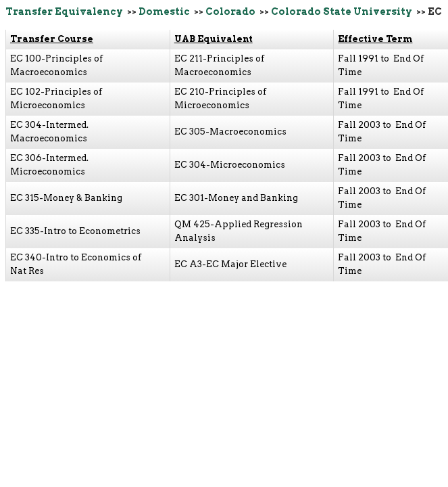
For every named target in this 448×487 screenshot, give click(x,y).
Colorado (230, 11)
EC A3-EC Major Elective (230, 264)
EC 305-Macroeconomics (230, 132)
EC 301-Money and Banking (236, 198)
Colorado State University (342, 11)
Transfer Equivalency (64, 11)
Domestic (164, 11)
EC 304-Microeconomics (230, 165)
